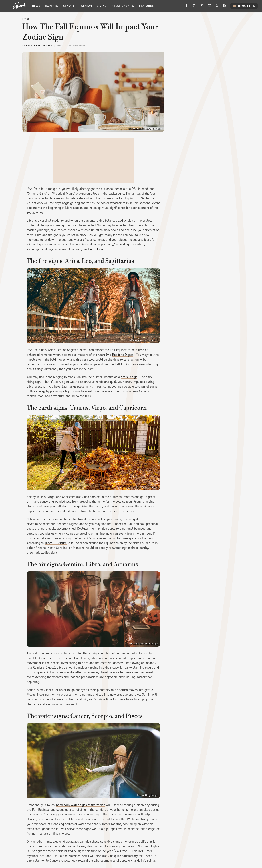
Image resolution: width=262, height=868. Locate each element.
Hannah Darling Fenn (39, 46)
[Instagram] (209, 7)
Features (146, 6)
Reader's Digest (123, 355)
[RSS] (225, 7)
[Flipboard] (202, 7)
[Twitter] (217, 7)
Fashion (86, 6)
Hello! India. (96, 249)
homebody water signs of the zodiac (81, 805)
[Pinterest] (194, 7)
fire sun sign (129, 377)
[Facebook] (186, 7)
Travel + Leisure (56, 543)
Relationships (123, 6)
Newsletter (244, 6)
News (36, 6)
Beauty (69, 6)
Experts (52, 6)
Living (102, 6)
